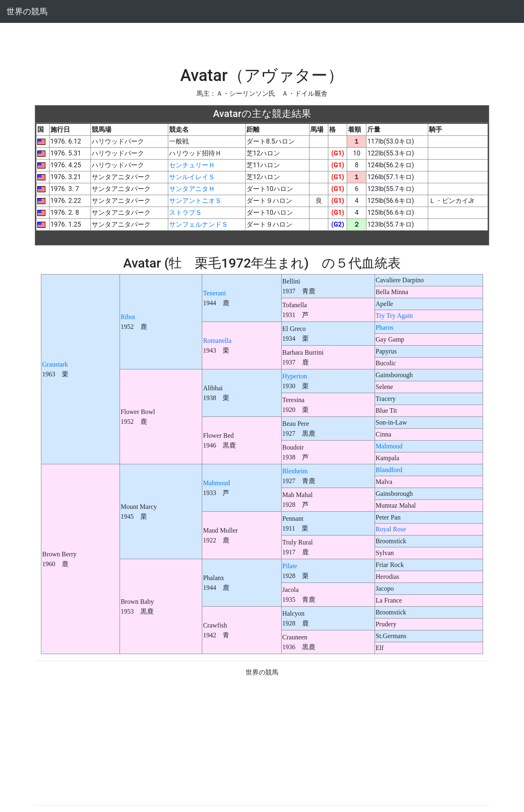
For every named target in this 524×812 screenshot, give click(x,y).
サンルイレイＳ (192, 177)
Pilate (290, 566)
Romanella (217, 341)
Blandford (389, 470)
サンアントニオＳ (195, 201)
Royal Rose (391, 529)
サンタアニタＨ (192, 189)
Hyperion (295, 376)
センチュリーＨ (192, 165)
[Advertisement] (262, 41)
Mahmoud (389, 446)
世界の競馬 (27, 11)
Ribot (128, 317)
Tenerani (215, 293)
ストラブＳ (185, 213)
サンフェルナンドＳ (199, 224)
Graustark (55, 364)
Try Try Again (394, 316)
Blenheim (295, 471)
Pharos (385, 327)
